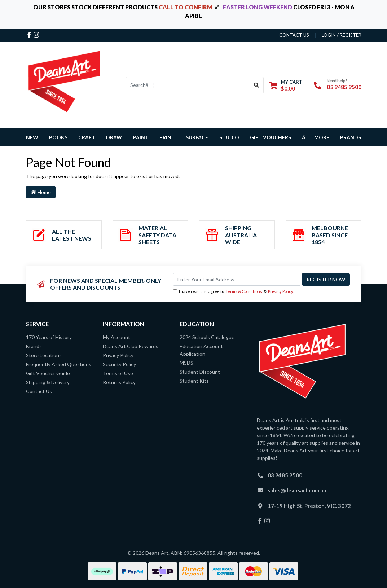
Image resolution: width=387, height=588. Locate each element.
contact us (294, 35)
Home (41, 192)
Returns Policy (119, 382)
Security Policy (119, 364)
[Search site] (257, 85)
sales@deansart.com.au (297, 490)
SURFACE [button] (197, 137)
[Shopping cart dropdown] (286, 85)
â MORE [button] (316, 137)
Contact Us (39, 391)
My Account (116, 337)
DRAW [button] (114, 137)
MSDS (186, 363)
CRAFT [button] (87, 137)
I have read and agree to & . (233, 292)
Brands (34, 346)
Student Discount (200, 372)
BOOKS (58, 137)
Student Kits (194, 381)
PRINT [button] (167, 137)
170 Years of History (49, 337)
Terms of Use (118, 373)
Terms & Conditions (244, 291)
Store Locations (44, 355)
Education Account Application (201, 350)
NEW (32, 137)
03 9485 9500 (344, 87)
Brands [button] (351, 137)
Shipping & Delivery (48, 382)
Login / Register (342, 35)
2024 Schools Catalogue (207, 337)
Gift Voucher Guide (48, 373)
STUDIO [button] (229, 137)
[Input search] (188, 85)
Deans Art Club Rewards (131, 346)
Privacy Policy (281, 291)
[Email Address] (237, 279)
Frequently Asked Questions (59, 364)
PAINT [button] (141, 137)
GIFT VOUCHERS (271, 137)
